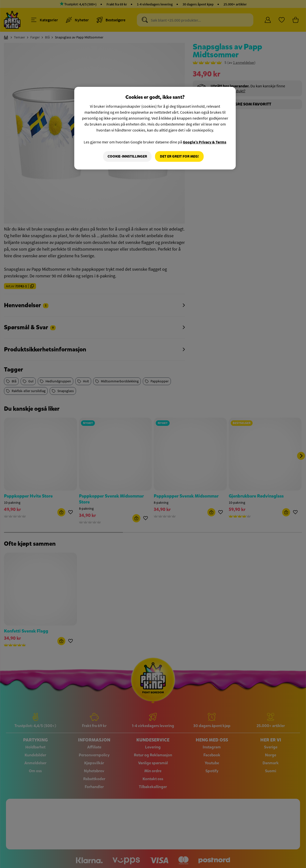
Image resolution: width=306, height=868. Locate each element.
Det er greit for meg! (179, 156)
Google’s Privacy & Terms (205, 142)
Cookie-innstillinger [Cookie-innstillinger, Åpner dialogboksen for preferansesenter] (127, 156)
